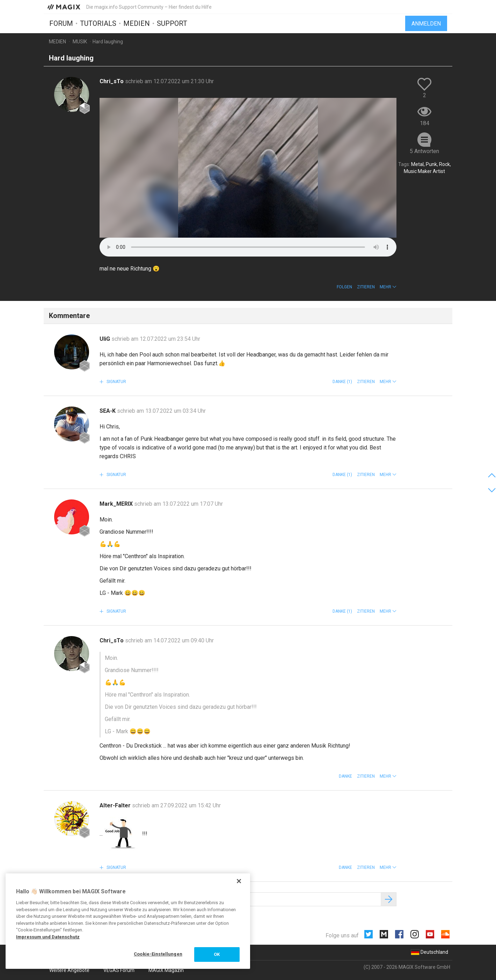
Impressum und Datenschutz (48, 937)
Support (172, 23)
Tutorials (98, 23)
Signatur (116, 382)
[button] (388, 287)
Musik (80, 42)
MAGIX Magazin (166, 970)
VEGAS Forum (119, 970)
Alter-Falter (116, 805)
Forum (61, 23)
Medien (137, 23)
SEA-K (108, 411)
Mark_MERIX (117, 504)
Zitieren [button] (366, 287)
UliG (105, 339)
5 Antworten (424, 151)
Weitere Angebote (69, 970)
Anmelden (426, 24)
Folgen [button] (344, 287)
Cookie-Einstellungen (158, 954)
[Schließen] (239, 881)
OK (217, 954)
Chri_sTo (112, 81)
